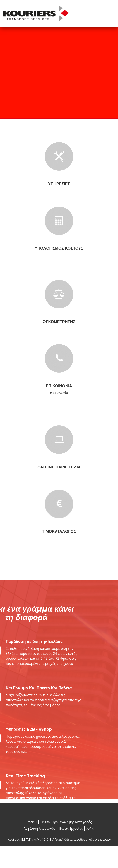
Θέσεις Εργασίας (71, 828)
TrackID (31, 822)
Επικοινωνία (59, 386)
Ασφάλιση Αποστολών (39, 828)
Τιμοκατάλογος (59, 532)
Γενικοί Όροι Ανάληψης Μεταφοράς (66, 822)
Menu (110, 15)
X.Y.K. (90, 828)
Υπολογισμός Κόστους (59, 248)
